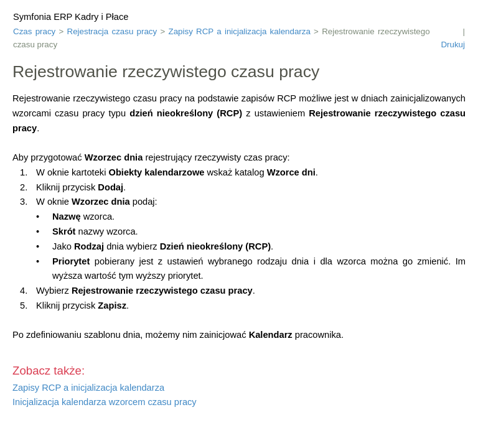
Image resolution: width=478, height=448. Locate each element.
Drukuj (453, 44)
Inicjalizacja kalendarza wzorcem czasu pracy (105, 402)
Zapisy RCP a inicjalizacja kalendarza (240, 31)
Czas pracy (34, 31)
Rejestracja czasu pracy (112, 31)
